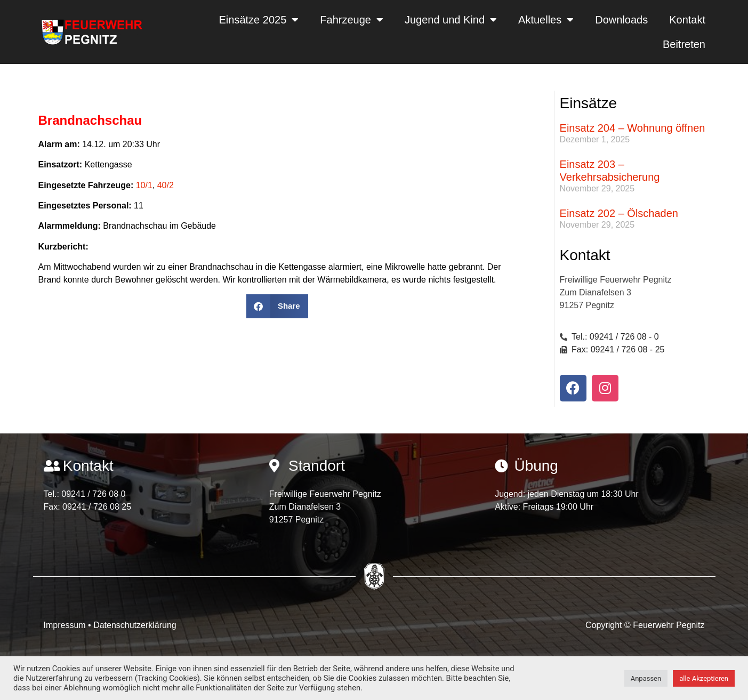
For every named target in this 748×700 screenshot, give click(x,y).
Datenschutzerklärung (135, 625)
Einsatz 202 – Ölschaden (619, 213)
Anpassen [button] (646, 678)
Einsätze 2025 (259, 20)
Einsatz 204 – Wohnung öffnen (633, 128)
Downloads (621, 20)
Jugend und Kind (451, 20)
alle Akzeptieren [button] (704, 678)
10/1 (144, 185)
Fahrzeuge (352, 20)
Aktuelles (546, 20)
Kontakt (687, 20)
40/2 (166, 185)
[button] (277, 306)
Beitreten (684, 44)
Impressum (66, 625)
